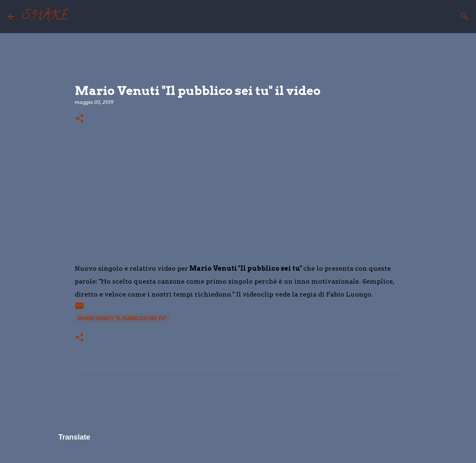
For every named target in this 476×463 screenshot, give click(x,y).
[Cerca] (80, 17)
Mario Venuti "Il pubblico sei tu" (123, 318)
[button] (80, 119)
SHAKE (46, 17)
